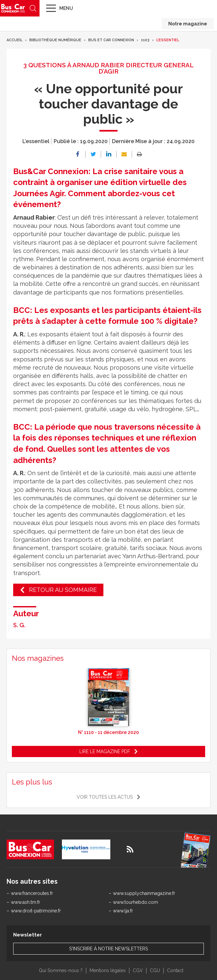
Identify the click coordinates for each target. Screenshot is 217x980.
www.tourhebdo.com (136, 902)
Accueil (14, 40)
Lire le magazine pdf (105, 751)
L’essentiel (168, 40)
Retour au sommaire (63, 590)
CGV (138, 970)
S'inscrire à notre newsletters (109, 949)
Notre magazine (188, 24)
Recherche (33, 8)
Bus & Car (13, 8)
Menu (66, 8)
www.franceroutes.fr (32, 893)
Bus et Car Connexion (111, 40)
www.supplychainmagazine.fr (144, 893)
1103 (145, 40)
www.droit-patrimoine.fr (36, 911)
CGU (155, 970)
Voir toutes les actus (105, 797)
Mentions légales (108, 970)
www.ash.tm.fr (26, 902)
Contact (175, 970)
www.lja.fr (123, 911)
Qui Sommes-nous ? (61, 970)
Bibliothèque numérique (55, 40)
